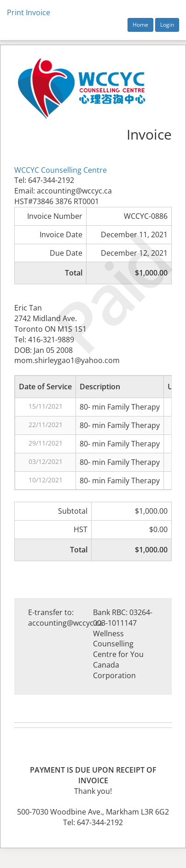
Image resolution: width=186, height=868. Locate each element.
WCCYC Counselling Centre (61, 170)
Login (167, 25)
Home (140, 25)
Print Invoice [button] (29, 12)
